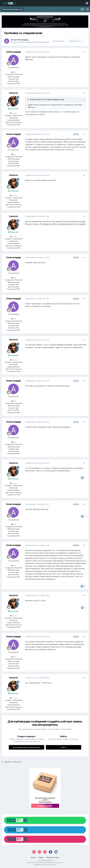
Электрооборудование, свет (38, 42)
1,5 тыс (14, 113)
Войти (64, 747)
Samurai (14, 93)
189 (13, 72)
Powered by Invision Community (45, 865)
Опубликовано (37, 52)
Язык (33, 857)
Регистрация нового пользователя (27, 747)
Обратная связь (53, 857)
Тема (41, 857)
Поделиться (59, 41)
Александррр (22, 40)
